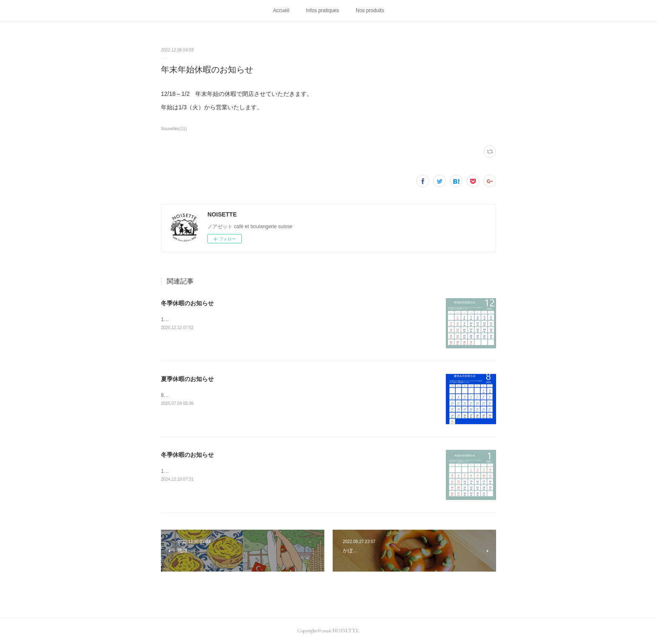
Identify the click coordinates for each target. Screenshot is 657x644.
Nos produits (370, 10)
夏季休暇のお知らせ (187, 379)
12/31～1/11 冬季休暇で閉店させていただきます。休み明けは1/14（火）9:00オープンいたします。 (275, 471)
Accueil (281, 10)
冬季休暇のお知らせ (187, 303)
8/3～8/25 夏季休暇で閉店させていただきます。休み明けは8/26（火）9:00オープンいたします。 (272, 395)
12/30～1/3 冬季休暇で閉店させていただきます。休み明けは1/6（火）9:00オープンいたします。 (272, 319)
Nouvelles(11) (174, 129)
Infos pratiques (322, 10)
